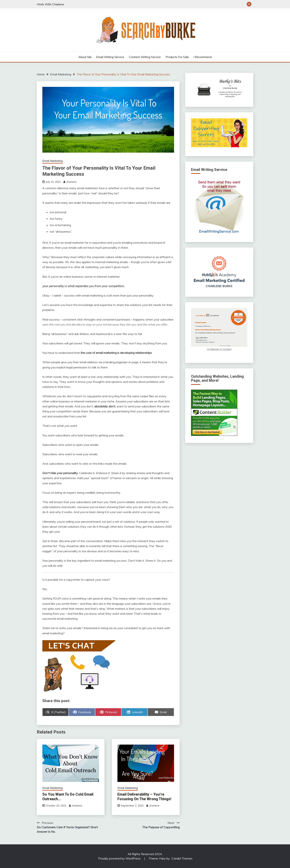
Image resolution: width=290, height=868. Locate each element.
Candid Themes (182, 858)
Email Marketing (53, 161)
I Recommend (203, 57)
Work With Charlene (50, 4)
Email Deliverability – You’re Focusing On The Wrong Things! (144, 797)
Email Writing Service (110, 57)
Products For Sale (177, 57)
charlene (71, 182)
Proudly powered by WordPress (120, 858)
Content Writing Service (145, 57)
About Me (85, 57)
